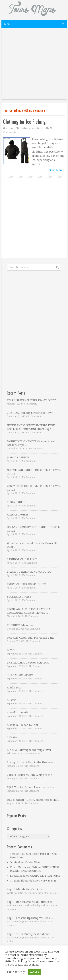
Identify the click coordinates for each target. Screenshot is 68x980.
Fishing (25, 128)
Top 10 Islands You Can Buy (24, 889)
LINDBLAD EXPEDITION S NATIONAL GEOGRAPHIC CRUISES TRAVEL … (29, 611)
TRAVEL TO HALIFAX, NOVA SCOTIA (29, 572)
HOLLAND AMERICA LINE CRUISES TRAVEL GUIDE (33, 529)
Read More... (57, 170)
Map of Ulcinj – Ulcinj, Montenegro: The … (34, 800)
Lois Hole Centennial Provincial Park (30, 638)
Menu (8, 24)
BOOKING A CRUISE (19, 597)
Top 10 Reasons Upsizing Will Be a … (30, 918)
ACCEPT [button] (35, 972)
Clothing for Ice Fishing (24, 122)
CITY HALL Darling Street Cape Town (30, 413)
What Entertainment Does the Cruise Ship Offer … (34, 545)
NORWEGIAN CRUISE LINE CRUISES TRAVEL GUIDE (34, 472)
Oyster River (33, 862)
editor (10, 128)
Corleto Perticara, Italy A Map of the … (31, 775)
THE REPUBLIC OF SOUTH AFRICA (28, 663)
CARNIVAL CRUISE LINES (22, 559)
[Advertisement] (34, 66)
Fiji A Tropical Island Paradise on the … (32, 787)
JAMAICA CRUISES (18, 457)
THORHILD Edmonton (20, 625)
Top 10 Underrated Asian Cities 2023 (30, 902)
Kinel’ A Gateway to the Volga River (29, 750)
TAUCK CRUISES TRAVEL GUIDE (26, 584)
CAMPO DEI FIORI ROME (45, 876)
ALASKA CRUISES (18, 515)
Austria (12, 700)
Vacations (38, 128)
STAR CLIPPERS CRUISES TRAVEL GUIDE (31, 400)
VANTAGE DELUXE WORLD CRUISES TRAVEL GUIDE (34, 488)
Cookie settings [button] (15, 972)
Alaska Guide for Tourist (22, 725)
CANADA (12, 737)
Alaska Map (14, 688)
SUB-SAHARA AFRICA (20, 675)
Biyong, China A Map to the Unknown (31, 762)
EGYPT (11, 650)
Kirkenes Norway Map (43, 881)
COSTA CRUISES (17, 502)
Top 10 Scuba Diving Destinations (28, 934)
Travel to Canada (18, 712)
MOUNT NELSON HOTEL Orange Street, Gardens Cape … (31, 443)
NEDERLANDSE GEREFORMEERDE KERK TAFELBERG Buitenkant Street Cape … (31, 427)
